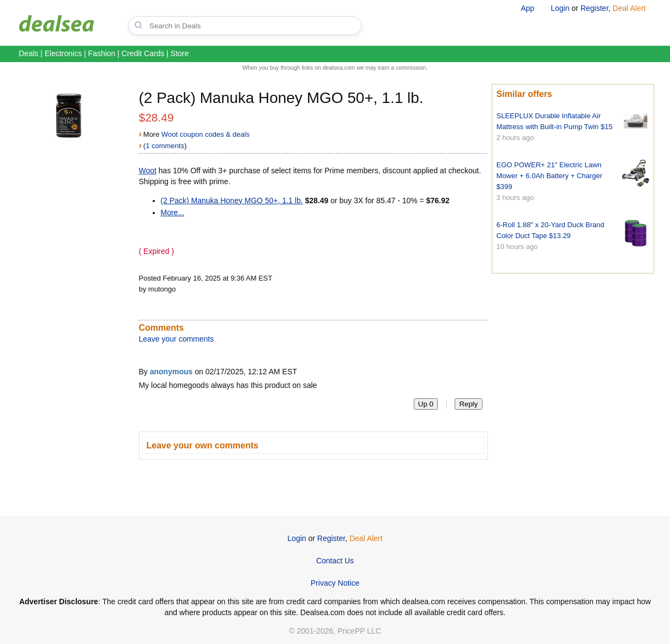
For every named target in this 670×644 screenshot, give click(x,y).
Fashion (102, 53)
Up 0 (426, 404)
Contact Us (335, 561)
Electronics (63, 53)
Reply (468, 404)
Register (594, 8)
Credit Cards (143, 53)
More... (173, 212)
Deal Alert (629, 8)
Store (180, 53)
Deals (29, 53)
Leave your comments (177, 339)
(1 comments (164, 146)
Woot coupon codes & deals (206, 134)
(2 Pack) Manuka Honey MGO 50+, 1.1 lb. (232, 201)
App (527, 8)
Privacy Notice (335, 583)
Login (560, 8)
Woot (148, 171)
